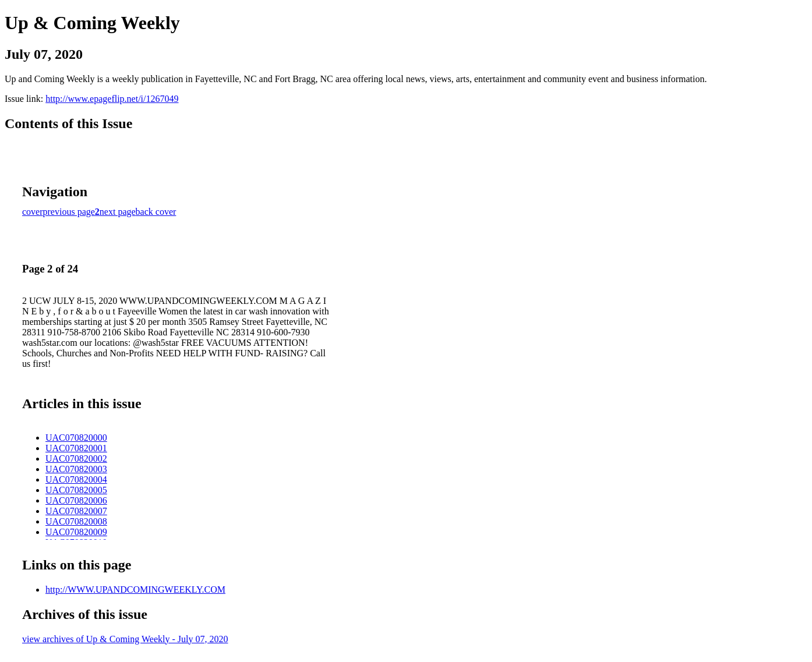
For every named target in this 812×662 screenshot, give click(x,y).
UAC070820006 (76, 500)
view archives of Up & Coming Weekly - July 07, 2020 (125, 639)
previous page (69, 212)
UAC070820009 (76, 532)
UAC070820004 (76, 479)
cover (33, 212)
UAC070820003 (76, 469)
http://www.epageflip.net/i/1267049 (112, 99)
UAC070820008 (76, 521)
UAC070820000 (76, 438)
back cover (156, 212)
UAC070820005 (76, 490)
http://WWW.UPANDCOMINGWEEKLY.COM (135, 590)
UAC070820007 (76, 511)
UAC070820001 (76, 448)
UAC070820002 (76, 459)
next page (118, 212)
